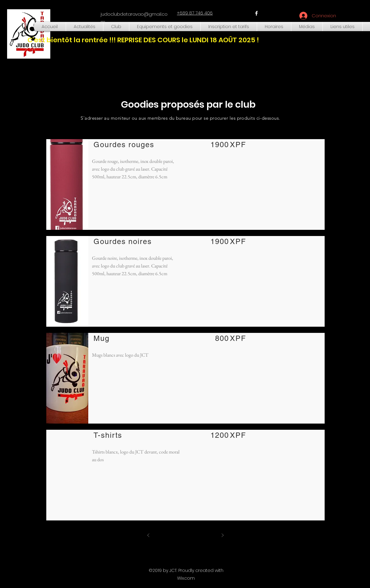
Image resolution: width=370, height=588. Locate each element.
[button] (116, 27)
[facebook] (256, 13)
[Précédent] (148, 535)
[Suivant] (222, 535)
